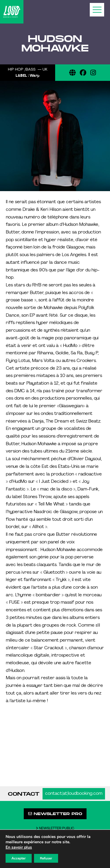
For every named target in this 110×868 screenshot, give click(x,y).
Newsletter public (55, 829)
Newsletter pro (55, 814)
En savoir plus (19, 847)
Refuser (46, 858)
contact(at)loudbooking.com (74, 794)
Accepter (19, 858)
